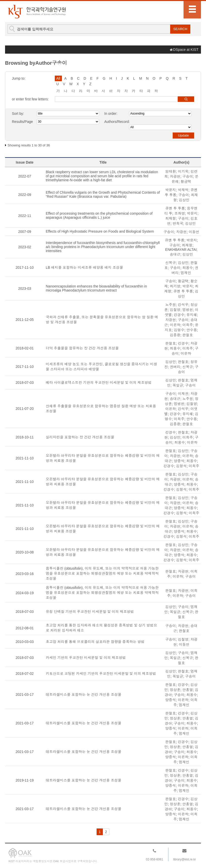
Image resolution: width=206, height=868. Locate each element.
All (58, 78)
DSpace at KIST (186, 50)
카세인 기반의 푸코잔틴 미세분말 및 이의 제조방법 (86, 658)
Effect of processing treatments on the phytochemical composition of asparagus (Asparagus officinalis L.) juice (99, 215)
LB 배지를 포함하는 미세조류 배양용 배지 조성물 (84, 268)
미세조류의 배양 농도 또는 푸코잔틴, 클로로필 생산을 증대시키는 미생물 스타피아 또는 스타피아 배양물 (101, 367)
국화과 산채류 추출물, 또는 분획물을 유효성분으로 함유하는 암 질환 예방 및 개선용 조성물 (102, 320)
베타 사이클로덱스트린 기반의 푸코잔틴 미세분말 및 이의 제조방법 (99, 383)
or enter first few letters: (30, 99)
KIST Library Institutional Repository (37, 12)
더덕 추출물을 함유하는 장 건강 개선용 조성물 (82, 348)
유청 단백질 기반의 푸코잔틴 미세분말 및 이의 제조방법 (90, 612)
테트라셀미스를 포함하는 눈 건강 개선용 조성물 (83, 695)
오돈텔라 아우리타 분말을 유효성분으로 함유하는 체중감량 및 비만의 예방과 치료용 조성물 (103, 458)
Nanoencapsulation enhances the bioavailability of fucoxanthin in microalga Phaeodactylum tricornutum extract (96, 288)
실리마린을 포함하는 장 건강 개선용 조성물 (80, 437)
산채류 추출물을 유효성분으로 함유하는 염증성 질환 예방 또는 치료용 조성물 (101, 409)
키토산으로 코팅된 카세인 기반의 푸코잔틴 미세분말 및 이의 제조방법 (101, 674)
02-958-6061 (154, 859)
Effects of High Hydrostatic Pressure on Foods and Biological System (100, 231)
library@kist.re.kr (185, 859)
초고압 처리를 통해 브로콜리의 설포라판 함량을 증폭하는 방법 (95, 642)
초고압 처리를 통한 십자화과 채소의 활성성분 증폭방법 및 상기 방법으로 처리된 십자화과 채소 (101, 628)
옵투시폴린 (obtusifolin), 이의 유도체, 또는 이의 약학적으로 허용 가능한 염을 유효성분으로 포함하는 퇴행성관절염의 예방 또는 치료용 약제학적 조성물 (102, 573)
